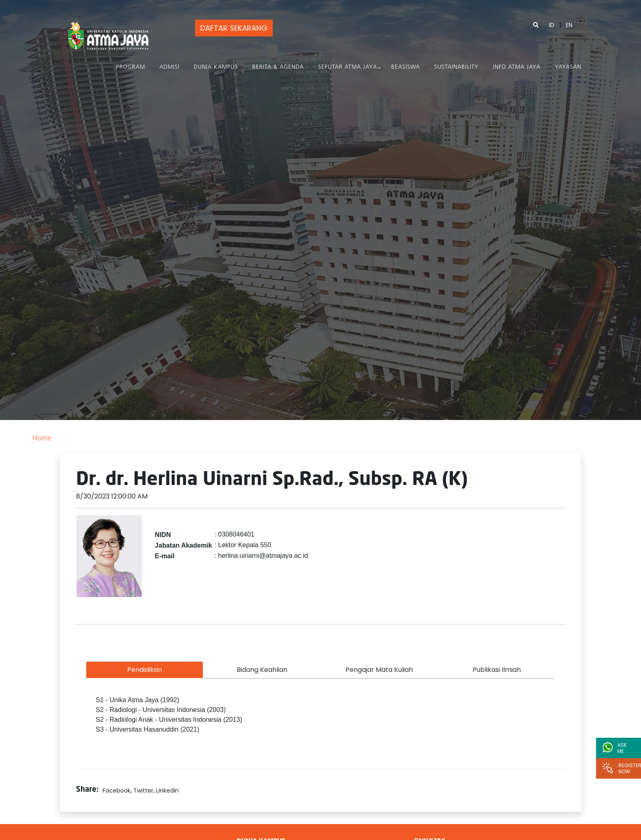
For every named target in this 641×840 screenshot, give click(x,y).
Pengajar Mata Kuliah (379, 670)
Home (42, 439)
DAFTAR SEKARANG (233, 28)
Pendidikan (145, 670)
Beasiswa (406, 67)
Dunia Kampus (216, 67)
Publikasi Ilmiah (497, 670)
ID (552, 25)
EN (569, 25)
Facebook (117, 791)
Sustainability (456, 67)
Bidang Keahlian (262, 670)
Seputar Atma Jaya (347, 67)
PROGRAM (131, 67)
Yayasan (568, 67)
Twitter (143, 791)
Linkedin (167, 791)
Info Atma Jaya (517, 67)
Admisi (169, 67)
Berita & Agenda (278, 67)
